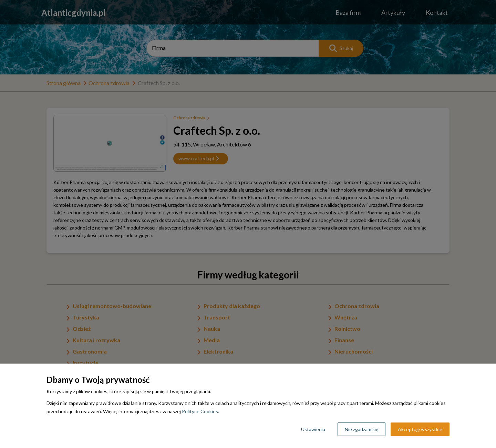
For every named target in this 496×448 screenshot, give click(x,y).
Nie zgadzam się (361, 429)
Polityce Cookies (200, 411)
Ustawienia (313, 429)
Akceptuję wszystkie (420, 429)
